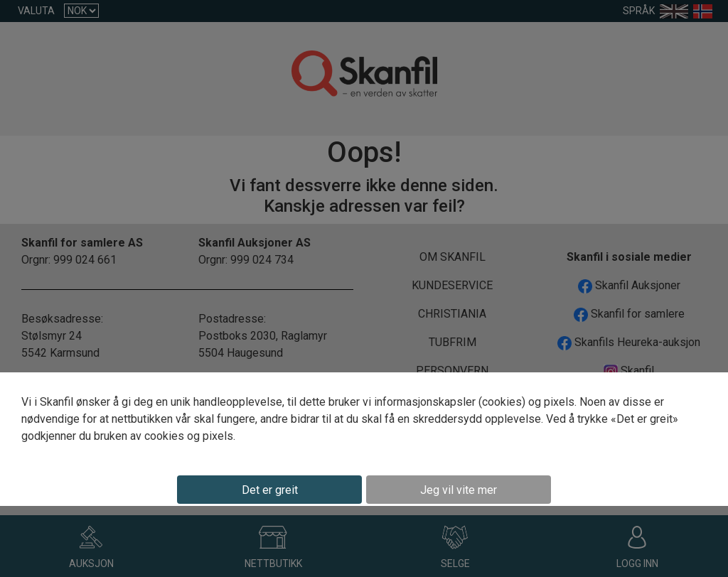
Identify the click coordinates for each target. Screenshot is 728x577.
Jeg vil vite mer (459, 490)
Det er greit (270, 490)
